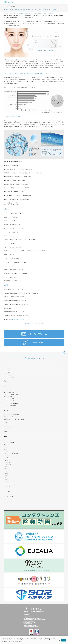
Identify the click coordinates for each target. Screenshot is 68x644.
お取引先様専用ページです (34, 358)
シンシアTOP (6, 13)
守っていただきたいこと (9, 397)
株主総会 (7, 473)
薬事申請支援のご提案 (8, 417)
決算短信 (7, 460)
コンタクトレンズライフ (9, 390)
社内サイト (6, 502)
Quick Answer (6, 447)
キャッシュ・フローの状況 (10, 484)
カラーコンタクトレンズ (9, 377)
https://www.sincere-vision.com (18, 319)
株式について (7, 469)
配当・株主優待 (7, 445)
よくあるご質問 (7, 486)
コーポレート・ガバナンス (10, 451)
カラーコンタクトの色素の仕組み (11, 403)
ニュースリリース (13, 13)
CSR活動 (6, 431)
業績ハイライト (8, 480)
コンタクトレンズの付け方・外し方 (11, 394)
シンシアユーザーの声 (8, 497)
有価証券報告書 (8, 464)
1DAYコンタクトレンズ (9, 373)
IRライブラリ (7, 458)
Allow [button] (64, 640)
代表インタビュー (8, 429)
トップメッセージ (8, 441)
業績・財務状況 (7, 477)
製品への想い (7, 381)
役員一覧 (7, 456)
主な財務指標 (8, 482)
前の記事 (27, 323)
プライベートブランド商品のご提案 (11, 415)
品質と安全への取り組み (9, 392)
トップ (5, 365)
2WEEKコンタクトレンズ (9, 375)
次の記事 (41, 323)
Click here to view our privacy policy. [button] (13, 642)
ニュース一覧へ (34, 323)
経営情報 (6, 449)
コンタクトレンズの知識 (9, 401)
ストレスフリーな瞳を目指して (10, 405)
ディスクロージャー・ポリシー (11, 454)
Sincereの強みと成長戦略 (9, 443)
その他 (6, 467)
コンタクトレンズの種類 (9, 399)
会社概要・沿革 (7, 427)
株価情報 (7, 475)
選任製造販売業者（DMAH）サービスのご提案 (14, 419)
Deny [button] (59, 640)
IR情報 (5, 437)
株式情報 (7, 471)
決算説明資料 (8, 462)
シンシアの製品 (7, 369)
